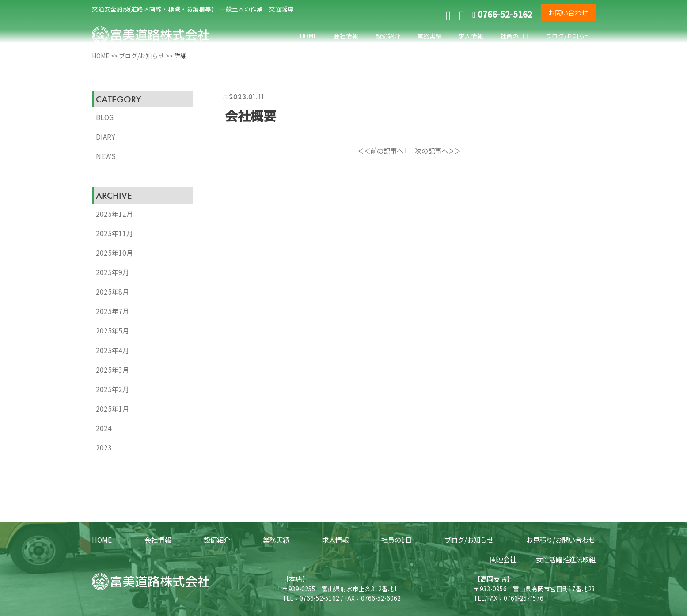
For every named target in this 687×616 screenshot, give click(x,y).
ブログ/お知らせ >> (146, 56)
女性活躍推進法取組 (566, 559)
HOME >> (105, 56)
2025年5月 (112, 330)
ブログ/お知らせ (568, 36)
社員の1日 (514, 36)
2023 (104, 447)
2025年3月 (112, 370)
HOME (308, 36)
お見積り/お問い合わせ (561, 540)
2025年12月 (114, 214)
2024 (104, 428)
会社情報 (346, 36)
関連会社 (503, 559)
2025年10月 (114, 253)
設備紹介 (388, 36)
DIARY (106, 136)
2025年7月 (112, 311)
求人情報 (471, 36)
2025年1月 (112, 408)
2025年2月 (112, 389)
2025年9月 (112, 272)
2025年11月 (114, 233)
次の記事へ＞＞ (438, 151)
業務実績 (429, 36)
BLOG (105, 117)
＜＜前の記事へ (380, 151)
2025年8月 (112, 291)
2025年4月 (112, 350)
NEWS (106, 156)
